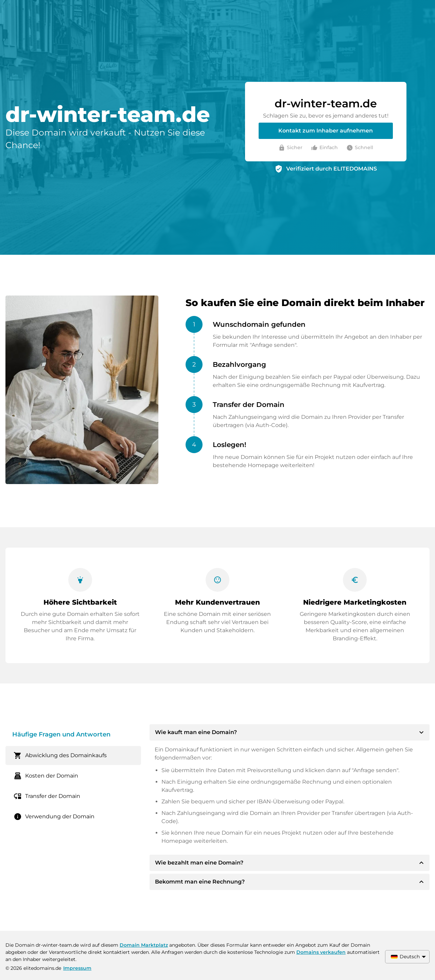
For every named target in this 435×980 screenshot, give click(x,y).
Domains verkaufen (321, 952)
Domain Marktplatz (144, 945)
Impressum (77, 968)
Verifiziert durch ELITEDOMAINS (332, 169)
